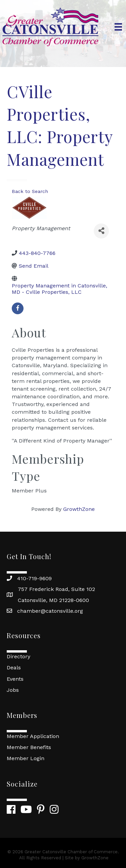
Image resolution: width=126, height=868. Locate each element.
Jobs (13, 690)
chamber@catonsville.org (50, 611)
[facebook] (18, 308)
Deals (14, 667)
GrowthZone (79, 509)
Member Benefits (29, 747)
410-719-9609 (34, 578)
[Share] (101, 231)
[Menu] (118, 27)
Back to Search (30, 191)
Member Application (33, 736)
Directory (18, 656)
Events (15, 679)
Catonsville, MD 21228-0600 (53, 600)
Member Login (26, 758)
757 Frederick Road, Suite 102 (56, 589)
